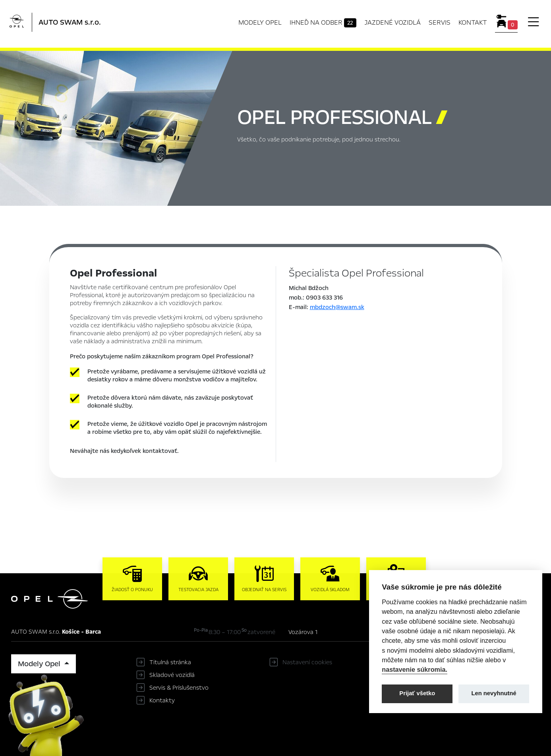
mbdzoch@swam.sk (337, 307)
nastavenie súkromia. (415, 669)
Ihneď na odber (323, 23)
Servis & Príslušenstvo (179, 688)
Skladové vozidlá (172, 675)
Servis (440, 22)
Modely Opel (260, 22)
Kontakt (473, 22)
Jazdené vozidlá (392, 22)
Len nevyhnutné (494, 693)
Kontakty (162, 700)
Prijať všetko (417, 693)
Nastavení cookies (307, 662)
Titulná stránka (170, 662)
